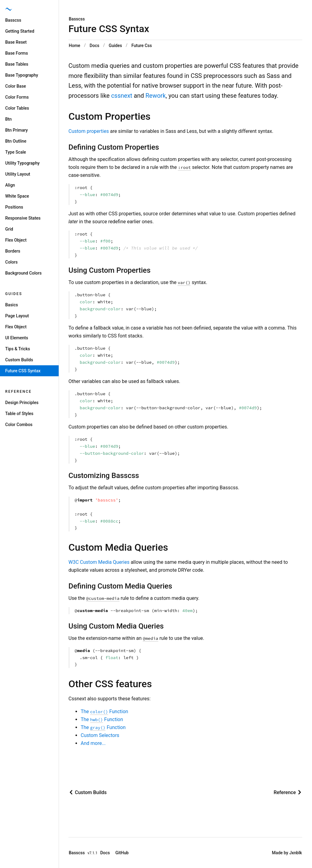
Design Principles (22, 403)
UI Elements (17, 338)
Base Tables (17, 64)
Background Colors (23, 273)
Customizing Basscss (104, 476)
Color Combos (19, 425)
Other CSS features (110, 684)
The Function (104, 711)
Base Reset (16, 42)
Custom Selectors (100, 735)
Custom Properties (110, 116)
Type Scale (16, 152)
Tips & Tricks (18, 349)
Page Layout (17, 316)
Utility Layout (18, 174)
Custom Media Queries (118, 547)
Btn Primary (17, 130)
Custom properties (89, 131)
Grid (9, 229)
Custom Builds (19, 360)
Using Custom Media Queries (116, 626)
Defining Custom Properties (114, 147)
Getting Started (20, 31)
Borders (13, 251)
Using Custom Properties (110, 270)
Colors (11, 262)
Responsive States (23, 218)
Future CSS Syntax (23, 371)
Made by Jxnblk (287, 853)
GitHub (122, 853)
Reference (18, 392)
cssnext (122, 96)
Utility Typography (22, 163)
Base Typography (22, 75)
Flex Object (16, 240)
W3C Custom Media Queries (99, 562)
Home (75, 46)
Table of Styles (19, 414)
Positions (14, 207)
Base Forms (17, 53)
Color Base (16, 86)
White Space (17, 196)
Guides (115, 46)
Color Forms (17, 97)
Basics (12, 305)
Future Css (142, 46)
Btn (8, 119)
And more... (93, 743)
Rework (156, 96)
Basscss (77, 19)
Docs (94, 46)
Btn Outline (16, 141)
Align (10, 185)
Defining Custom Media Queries (120, 586)
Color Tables (17, 108)
